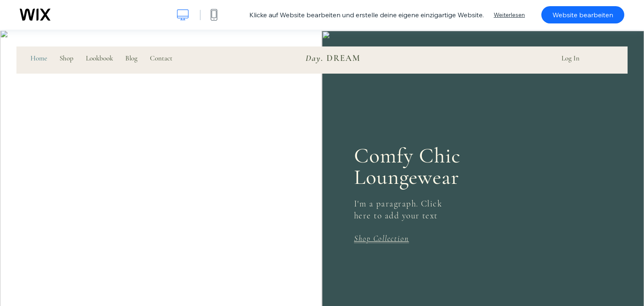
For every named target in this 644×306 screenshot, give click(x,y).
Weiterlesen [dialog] (509, 15)
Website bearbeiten (583, 15)
